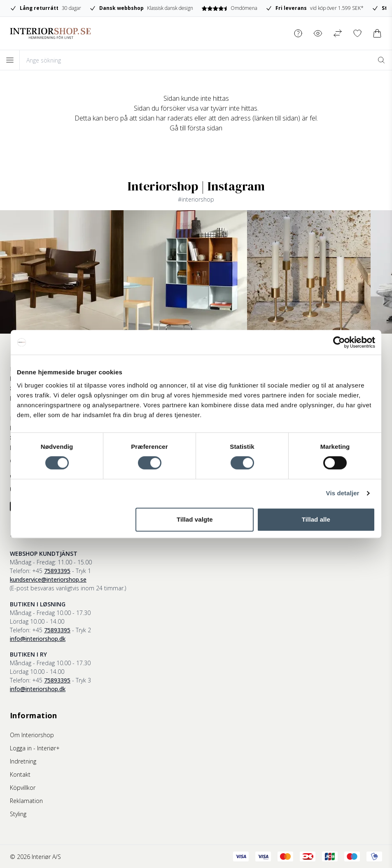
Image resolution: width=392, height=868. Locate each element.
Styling (18, 814)
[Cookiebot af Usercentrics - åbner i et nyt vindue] (339, 342)
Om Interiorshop (32, 735)
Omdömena (230, 8)
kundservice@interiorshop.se (48, 579)
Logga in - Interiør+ (35, 748)
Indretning (23, 761)
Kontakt (20, 774)
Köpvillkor (23, 788)
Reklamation (26, 801)
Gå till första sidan (196, 128)
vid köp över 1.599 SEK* (315, 8)
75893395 (57, 571)
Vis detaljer (343, 493)
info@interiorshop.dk (38, 639)
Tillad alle (316, 519)
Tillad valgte (195, 519)
